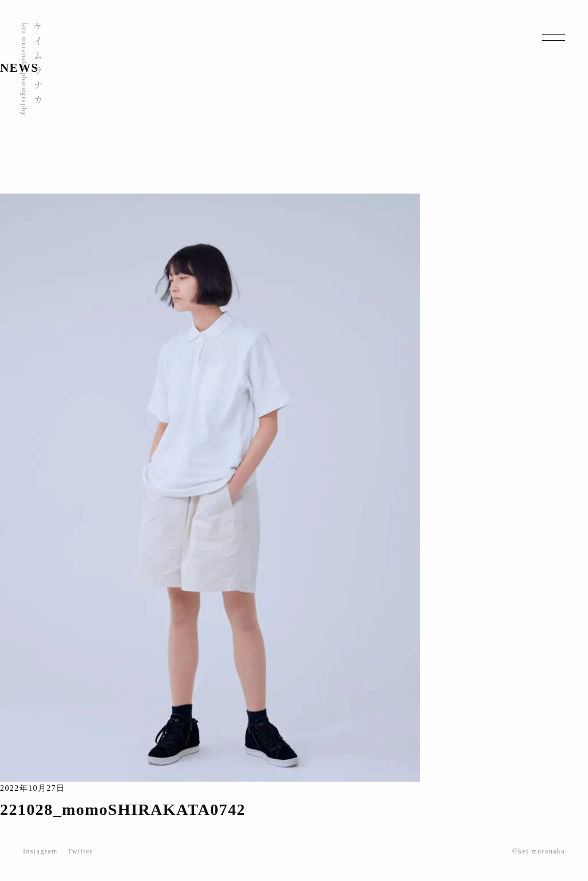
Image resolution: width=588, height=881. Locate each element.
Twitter (80, 851)
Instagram (40, 851)
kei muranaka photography (24, 69)
